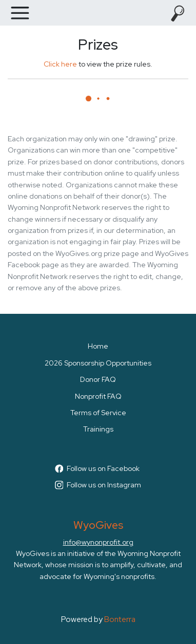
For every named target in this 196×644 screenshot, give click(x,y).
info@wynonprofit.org (98, 542)
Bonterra (120, 619)
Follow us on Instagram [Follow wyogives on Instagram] (98, 485)
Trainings (98, 429)
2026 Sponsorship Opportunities (98, 363)
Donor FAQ (98, 379)
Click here (60, 64)
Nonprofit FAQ (98, 396)
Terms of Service (98, 413)
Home (98, 346)
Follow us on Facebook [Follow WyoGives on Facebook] (97, 468)
